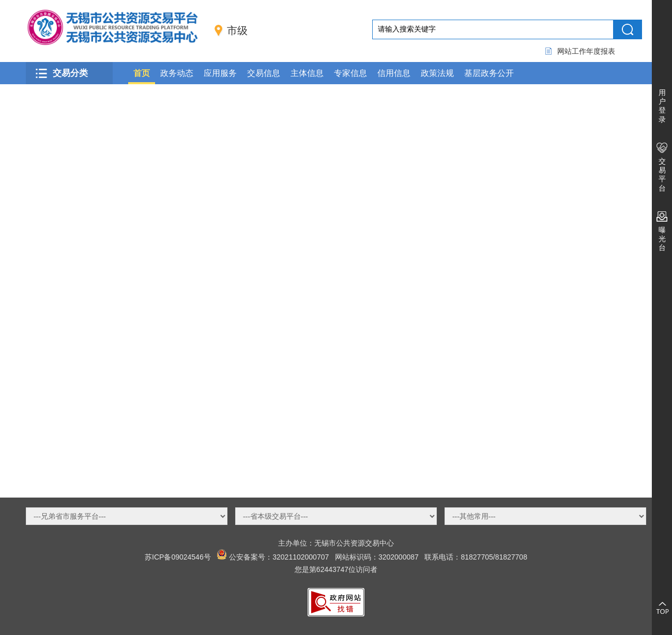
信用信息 (394, 73)
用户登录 (662, 106)
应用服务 (220, 73)
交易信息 (264, 73)
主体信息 (307, 73)
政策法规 (437, 73)
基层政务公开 (489, 73)
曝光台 (662, 239)
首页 (142, 73)
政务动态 (177, 73)
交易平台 (662, 175)
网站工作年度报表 (586, 51)
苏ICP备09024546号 (178, 557)
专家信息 (350, 73)
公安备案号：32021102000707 (279, 557)
